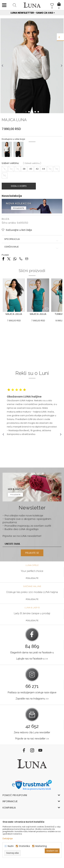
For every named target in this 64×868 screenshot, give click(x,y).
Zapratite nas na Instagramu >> (32, 699)
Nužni (11, 846)
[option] (32, 13)
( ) (32, 163)
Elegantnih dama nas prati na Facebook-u (32, 652)
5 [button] (39, 112)
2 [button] (29, 112)
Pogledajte (32, 578)
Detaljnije (8, 838)
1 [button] (26, 112)
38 (24, 169)
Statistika (24, 846)
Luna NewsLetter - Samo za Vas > (33, 13)
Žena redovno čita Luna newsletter (32, 732)
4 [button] (35, 112)
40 (31, 169)
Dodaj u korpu (19, 186)
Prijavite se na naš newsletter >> (32, 739)
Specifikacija (32, 239)
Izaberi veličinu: (10, 163)
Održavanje (32, 247)
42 (37, 169)
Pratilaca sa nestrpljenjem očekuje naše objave (32, 692)
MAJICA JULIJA (14, 314)
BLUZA (5, 219)
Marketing (41, 846)
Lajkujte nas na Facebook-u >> (32, 659)
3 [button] (32, 112)
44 (44, 169)
